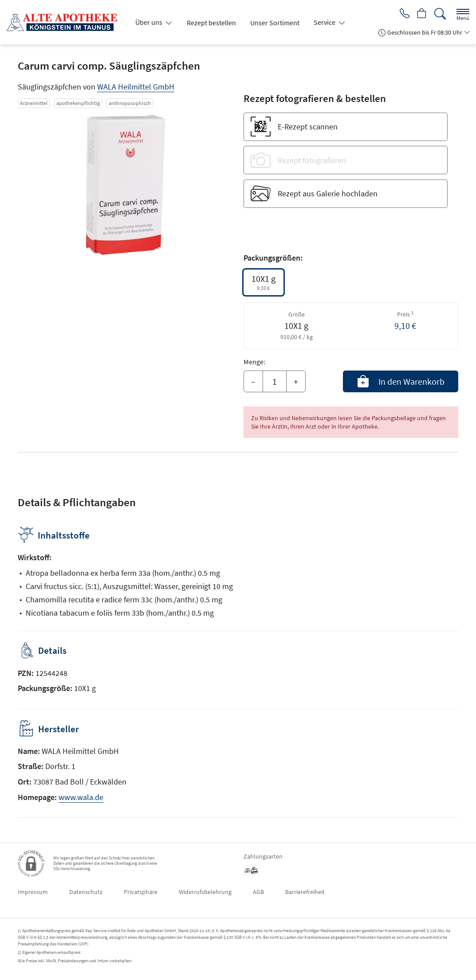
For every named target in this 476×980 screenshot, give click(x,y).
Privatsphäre (141, 892)
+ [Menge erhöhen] (296, 381)
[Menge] (275, 382)
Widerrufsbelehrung (205, 892)
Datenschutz (86, 892)
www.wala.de (81, 797)
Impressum (33, 892)
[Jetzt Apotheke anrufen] (401, 14)
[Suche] (440, 14)
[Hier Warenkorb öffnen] (421, 14)
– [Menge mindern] (253, 381)
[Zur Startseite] (66, 22)
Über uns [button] (149, 22)
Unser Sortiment (275, 23)
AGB (258, 892)
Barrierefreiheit (305, 892)
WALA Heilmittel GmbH (136, 87)
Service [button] (325, 22)
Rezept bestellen (211, 23)
